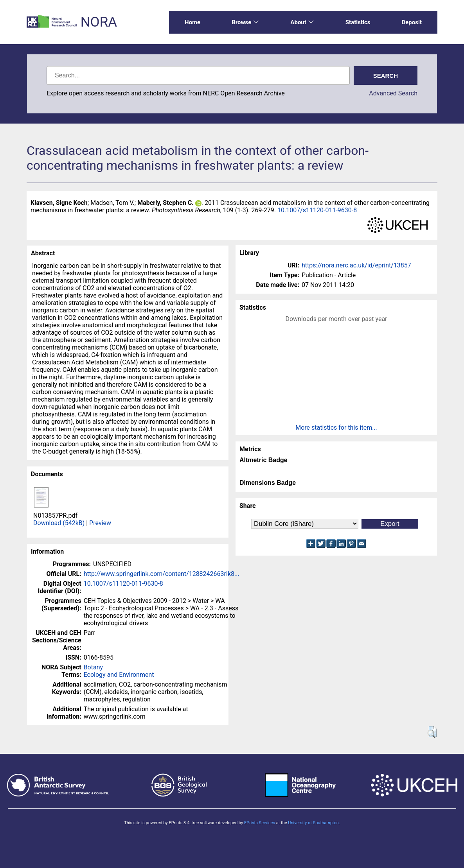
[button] (432, 732)
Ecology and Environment (119, 675)
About (302, 22)
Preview (100, 523)
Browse (245, 22)
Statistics (358, 22)
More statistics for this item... (336, 428)
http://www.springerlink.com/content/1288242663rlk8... (162, 574)
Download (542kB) (59, 523)
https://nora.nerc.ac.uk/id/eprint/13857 (356, 265)
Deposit (412, 22)
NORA (99, 22)
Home (192, 22)
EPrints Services (260, 823)
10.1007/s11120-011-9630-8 (317, 210)
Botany (93, 667)
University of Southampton (313, 823)
